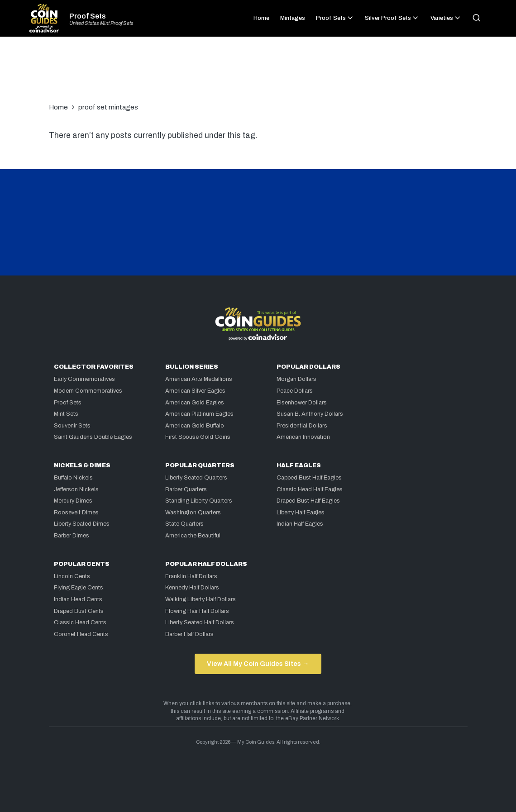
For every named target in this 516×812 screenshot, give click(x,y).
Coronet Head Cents (81, 634)
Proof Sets (88, 16)
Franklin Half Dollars (191, 576)
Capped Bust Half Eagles (309, 478)
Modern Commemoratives (88, 391)
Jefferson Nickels (76, 489)
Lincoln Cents (72, 576)
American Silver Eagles (195, 391)
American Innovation (303, 437)
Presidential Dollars (302, 426)
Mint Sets (66, 414)
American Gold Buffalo (195, 426)
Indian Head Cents (78, 599)
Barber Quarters (186, 489)
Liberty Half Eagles (301, 513)
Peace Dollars (295, 391)
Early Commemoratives (84, 379)
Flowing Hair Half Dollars (197, 611)
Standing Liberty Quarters (199, 501)
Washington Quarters (193, 513)
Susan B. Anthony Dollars (310, 414)
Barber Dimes (72, 536)
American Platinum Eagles (199, 414)
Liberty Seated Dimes (82, 524)
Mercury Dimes (73, 501)
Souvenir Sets (72, 426)
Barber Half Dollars (189, 634)
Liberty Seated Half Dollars (200, 622)
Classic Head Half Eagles (310, 489)
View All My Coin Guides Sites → (258, 664)
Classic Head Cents (80, 622)
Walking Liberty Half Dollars (201, 599)
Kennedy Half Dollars (192, 588)
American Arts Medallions (199, 379)
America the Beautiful (193, 536)
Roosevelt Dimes (76, 513)
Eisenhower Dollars (302, 403)
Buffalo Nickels (73, 478)
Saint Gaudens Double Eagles (93, 437)
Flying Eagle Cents (79, 588)
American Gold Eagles (195, 403)
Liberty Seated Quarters (196, 478)
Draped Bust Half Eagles (308, 501)
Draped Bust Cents (79, 611)
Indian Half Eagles (300, 524)
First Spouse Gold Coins (198, 437)
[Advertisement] (258, 74)
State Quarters (184, 524)
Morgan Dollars (296, 379)
